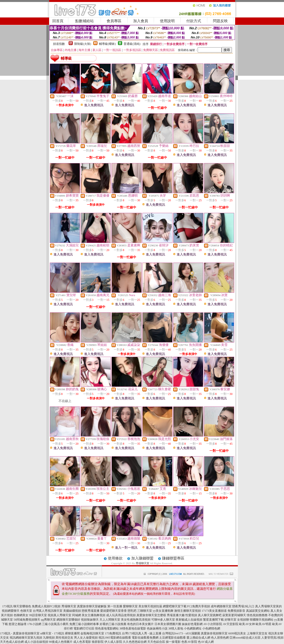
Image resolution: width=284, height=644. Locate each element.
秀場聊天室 (142, 563)
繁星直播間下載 (213, 620)
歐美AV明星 (264, 624)
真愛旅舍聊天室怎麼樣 (151, 615)
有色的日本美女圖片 (140, 624)
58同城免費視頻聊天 (27, 620)
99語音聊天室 (38, 615)
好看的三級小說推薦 (113, 624)
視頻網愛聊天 (11, 611)
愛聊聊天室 (130, 606)
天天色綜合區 (156, 642)
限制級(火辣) (83, 44)
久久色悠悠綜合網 (135, 642)
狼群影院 (98, 642)
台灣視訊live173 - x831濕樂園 (181, 633)
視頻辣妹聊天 (90, 620)
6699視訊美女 (237, 633)
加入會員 (141, 21)
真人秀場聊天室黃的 (268, 606)
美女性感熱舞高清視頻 (136, 620)
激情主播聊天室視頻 (188, 611)
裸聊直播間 (72, 633)
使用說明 (167, 21)
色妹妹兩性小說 (157, 628)
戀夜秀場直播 (91, 611)
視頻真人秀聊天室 (59, 615)
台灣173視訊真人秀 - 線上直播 (142, 633)
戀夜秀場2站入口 (243, 606)
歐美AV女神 (247, 624)
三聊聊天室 (145, 611)
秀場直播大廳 (176, 615)
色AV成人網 (206, 642)
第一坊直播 (115, 606)
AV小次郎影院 (213, 624)
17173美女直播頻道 (214, 611)
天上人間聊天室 (110, 620)
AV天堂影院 (231, 624)
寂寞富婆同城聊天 (234, 615)
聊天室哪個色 (22, 606)
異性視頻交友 (64, 638)
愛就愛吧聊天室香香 (114, 611)
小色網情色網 (211, 628)
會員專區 (114, 21)
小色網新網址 (193, 628)
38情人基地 (176, 628)
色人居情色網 (220, 638)
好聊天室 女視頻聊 (237, 620)
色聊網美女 (21, 615)
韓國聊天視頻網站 (262, 620)
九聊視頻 (49, 638)
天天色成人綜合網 (12, 642)
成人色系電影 (82, 642)
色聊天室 (26, 611)
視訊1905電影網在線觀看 (115, 638)
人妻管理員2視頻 (272, 638)
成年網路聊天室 (221, 606)
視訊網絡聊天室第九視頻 (26, 638)
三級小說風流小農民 (55, 624)
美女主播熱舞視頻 (94, 615)
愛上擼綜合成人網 (198, 638)
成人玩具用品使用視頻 (121, 615)
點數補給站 (85, 21)
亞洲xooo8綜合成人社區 (245, 638)
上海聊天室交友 (257, 633)
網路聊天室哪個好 (68, 620)
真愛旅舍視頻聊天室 (214, 633)
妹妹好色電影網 (192, 624)
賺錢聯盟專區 (173, 558)
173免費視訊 (113, 633)
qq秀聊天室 (48, 620)
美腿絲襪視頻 (72, 611)
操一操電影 (173, 642)
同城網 (76, 615)
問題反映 (220, 21)
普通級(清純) (132, 44)
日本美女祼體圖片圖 (168, 624)
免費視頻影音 (236, 611)
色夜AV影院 (189, 642)
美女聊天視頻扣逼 (150, 606)
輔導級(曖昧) (107, 44)
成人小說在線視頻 (36, 642)
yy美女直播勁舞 (163, 611)
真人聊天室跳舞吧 (210, 615)
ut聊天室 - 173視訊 (52, 633)
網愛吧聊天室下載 (175, 606)
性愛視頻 (191, 615)
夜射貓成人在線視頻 (189, 620)
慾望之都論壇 (18, 624)
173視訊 (7, 606)
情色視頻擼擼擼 (257, 615)
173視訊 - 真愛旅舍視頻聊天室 (20, 633)
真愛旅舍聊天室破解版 (92, 606)
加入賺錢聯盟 (142, 558)
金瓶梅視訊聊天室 (92, 633)
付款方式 (194, 21)
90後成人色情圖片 (61, 642)
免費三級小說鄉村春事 (84, 624)
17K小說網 (34, 624)
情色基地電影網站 (107, 628)
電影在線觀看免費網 (145, 638)
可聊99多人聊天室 (163, 620)
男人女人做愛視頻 (86, 638)
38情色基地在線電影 (133, 628)
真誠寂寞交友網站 (258, 611)
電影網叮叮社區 (84, 628)
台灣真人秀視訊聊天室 (48, 611)
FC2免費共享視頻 (199, 606)
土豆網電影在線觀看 (172, 638)
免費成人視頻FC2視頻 (46, 606)
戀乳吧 (132, 611)
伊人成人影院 (113, 642)
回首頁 (58, 21)
